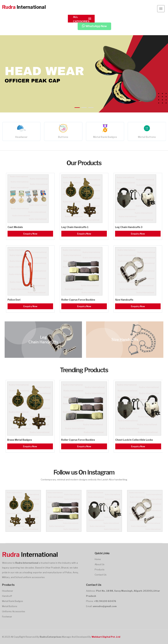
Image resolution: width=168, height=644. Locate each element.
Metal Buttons (147, 137)
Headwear (21, 137)
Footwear (7, 617)
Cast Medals (15, 227)
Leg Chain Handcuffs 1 (75, 227)
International (24, 7)
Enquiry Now (30, 234)
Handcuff (7, 596)
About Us (100, 564)
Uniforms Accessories (14, 611)
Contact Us (101, 575)
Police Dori (14, 300)
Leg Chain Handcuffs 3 (129, 227)
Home (98, 559)
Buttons (63, 137)
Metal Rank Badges (105, 137)
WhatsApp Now (94, 26)
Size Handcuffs (124, 300)
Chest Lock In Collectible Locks (134, 440)
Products (100, 569)
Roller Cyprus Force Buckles (78, 300)
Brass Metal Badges (20, 440)
